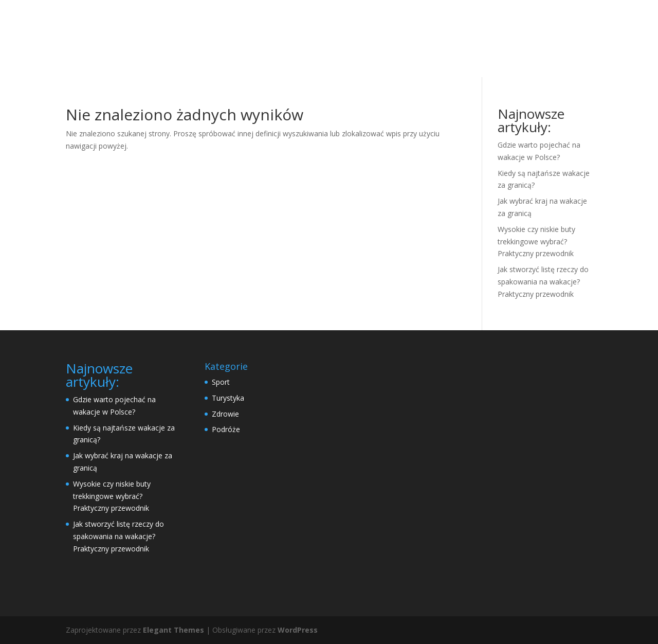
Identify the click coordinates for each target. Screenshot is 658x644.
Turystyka (228, 398)
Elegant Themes (173, 630)
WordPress (298, 630)
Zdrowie (225, 414)
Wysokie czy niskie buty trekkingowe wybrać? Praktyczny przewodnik (536, 241)
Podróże (226, 429)
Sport (221, 382)
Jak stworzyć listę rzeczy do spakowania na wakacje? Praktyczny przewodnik (543, 282)
